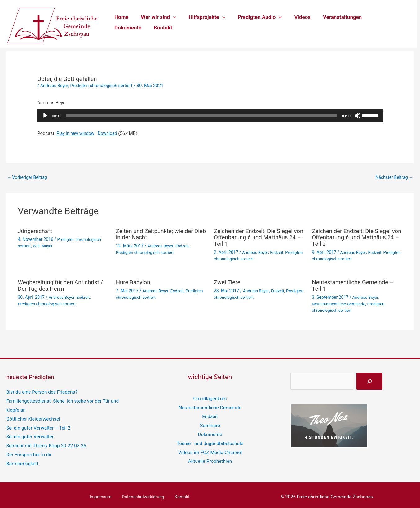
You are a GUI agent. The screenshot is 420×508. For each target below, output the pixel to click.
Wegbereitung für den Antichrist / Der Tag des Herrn (62, 285)
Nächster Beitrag (393, 178)
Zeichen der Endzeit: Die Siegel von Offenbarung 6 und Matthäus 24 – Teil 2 (354, 238)
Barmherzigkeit (22, 460)
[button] (170, 17)
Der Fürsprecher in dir (28, 451)
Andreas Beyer (55, 86)
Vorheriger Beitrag (28, 178)
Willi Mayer (44, 246)
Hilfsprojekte (202, 17)
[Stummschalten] (357, 116)
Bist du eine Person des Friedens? (41, 391)
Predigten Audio (253, 17)
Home (121, 17)
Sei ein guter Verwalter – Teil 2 (38, 425)
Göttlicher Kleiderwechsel (33, 416)
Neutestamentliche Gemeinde (340, 303)
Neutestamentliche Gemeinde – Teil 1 (356, 285)
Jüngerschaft (36, 232)
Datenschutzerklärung (143, 493)
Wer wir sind (156, 17)
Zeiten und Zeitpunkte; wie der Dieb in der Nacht (157, 235)
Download (111, 133)
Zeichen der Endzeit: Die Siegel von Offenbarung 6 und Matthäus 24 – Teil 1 (256, 238)
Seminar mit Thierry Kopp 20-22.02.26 (45, 442)
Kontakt (123, 28)
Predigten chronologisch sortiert (105, 86)
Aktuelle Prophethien (210, 457)
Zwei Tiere (228, 282)
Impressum (104, 493)
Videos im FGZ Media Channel (210, 449)
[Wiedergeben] (45, 116)
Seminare (210, 423)
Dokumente (376, 17)
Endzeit (184, 246)
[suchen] (369, 380)
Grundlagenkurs (210, 397)
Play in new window (77, 133)
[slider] (201, 116)
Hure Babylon (134, 282)
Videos (294, 17)
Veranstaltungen (332, 17)
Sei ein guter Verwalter (29, 434)
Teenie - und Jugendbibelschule (210, 440)
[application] (210, 116)
